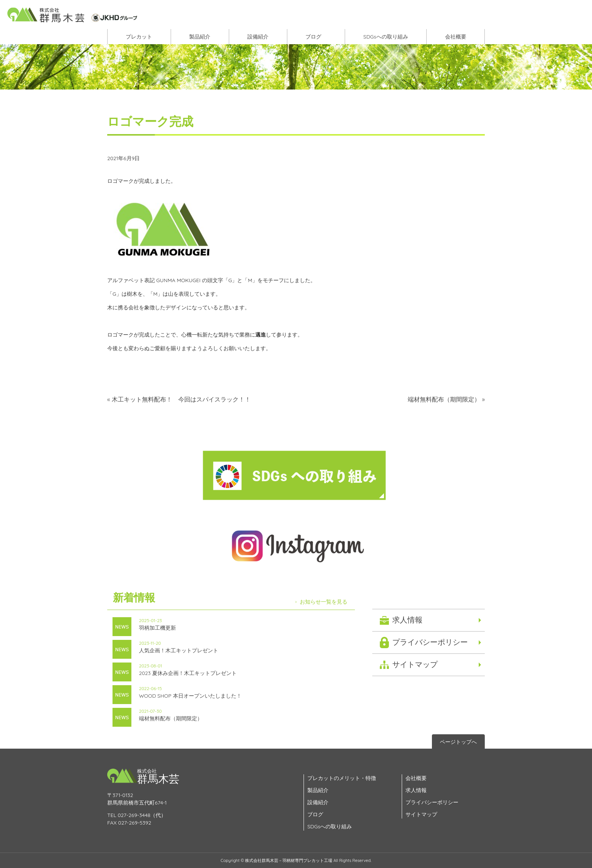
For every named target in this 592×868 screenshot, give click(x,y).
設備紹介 (258, 37)
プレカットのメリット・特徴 (342, 778)
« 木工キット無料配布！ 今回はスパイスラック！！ (179, 399)
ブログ (313, 37)
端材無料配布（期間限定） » (446, 399)
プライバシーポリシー (430, 642)
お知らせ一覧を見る (324, 602)
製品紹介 (200, 37)
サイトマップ (415, 664)
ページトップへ (458, 742)
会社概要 (456, 37)
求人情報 (407, 620)
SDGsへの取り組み (385, 37)
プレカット (139, 37)
